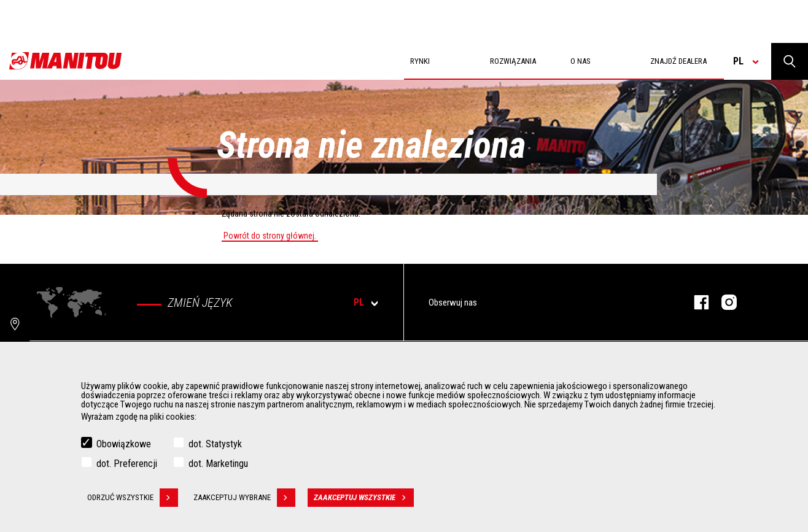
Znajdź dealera (678, 61)
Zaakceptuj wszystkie (364, 499)
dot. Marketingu (218, 465)
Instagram (723, 302)
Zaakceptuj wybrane (244, 499)
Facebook (695, 302)
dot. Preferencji (127, 465)
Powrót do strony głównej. (270, 236)
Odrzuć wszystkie (133, 499)
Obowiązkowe (124, 445)
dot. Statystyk (215, 445)
